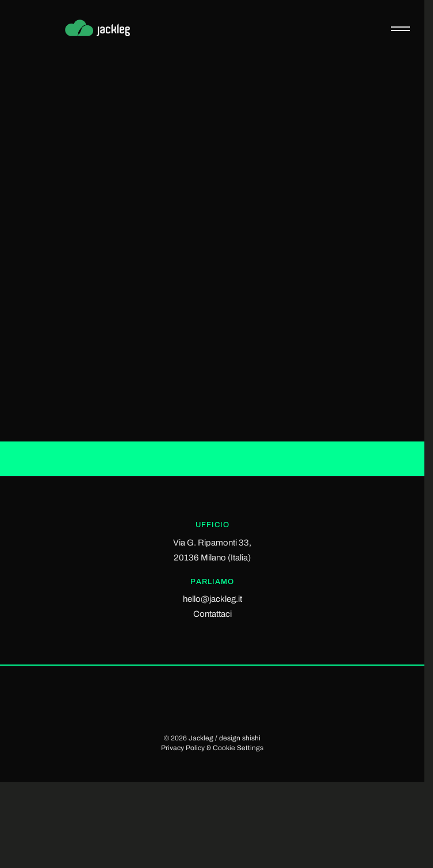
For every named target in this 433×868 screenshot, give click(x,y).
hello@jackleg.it (212, 599)
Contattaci (212, 614)
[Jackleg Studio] (106, 29)
